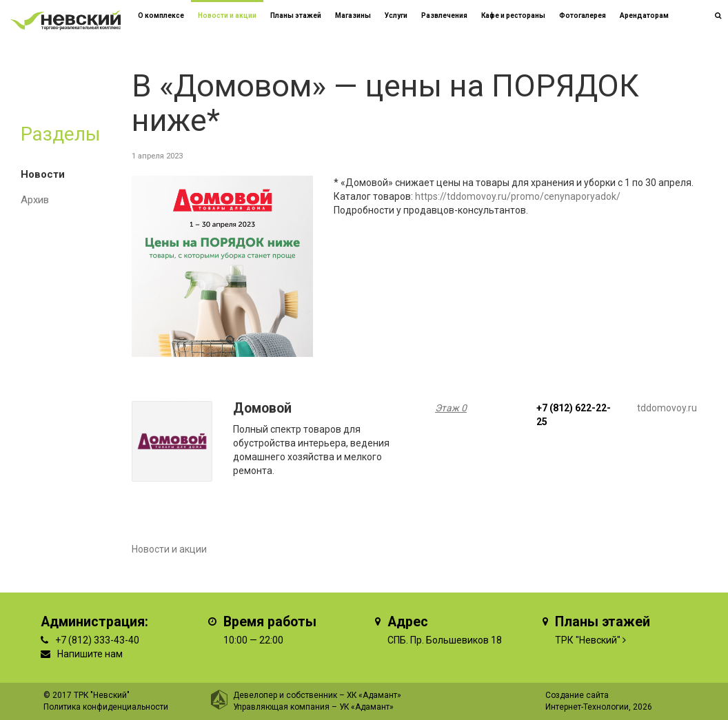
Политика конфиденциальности (106, 707)
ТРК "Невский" (588, 640)
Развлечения (444, 16)
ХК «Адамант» (374, 695)
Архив (35, 200)
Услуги (396, 16)
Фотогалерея (583, 16)
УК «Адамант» (366, 707)
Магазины (353, 16)
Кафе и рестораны (513, 16)
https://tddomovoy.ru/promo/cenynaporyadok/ (518, 196)
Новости (43, 174)
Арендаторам (644, 16)
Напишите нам (90, 654)
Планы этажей (296, 16)
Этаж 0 (451, 408)
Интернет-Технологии (587, 707)
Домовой (262, 408)
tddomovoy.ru (667, 408)
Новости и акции (227, 16)
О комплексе (161, 16)
